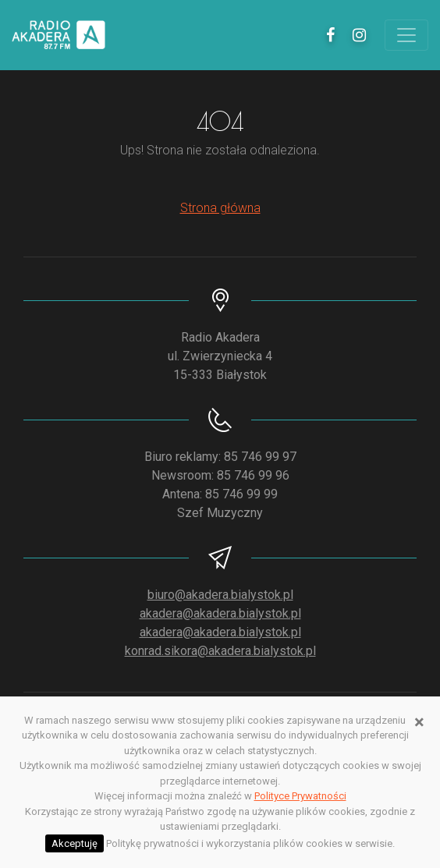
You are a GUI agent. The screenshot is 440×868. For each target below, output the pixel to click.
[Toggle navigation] (406, 35)
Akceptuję (75, 843)
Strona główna (220, 208)
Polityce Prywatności (300, 796)
